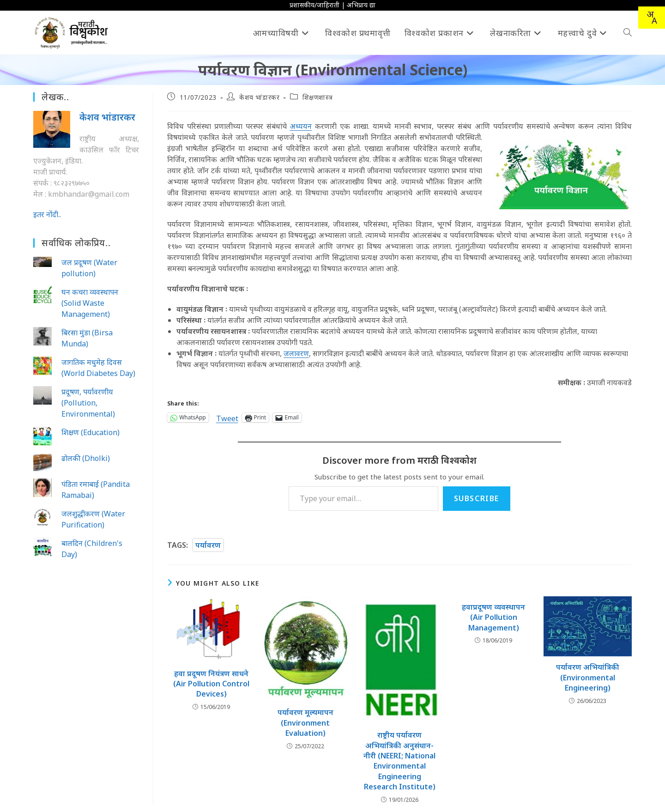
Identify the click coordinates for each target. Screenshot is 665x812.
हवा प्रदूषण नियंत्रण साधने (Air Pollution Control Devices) (211, 684)
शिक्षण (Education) (91, 432)
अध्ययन (301, 126)
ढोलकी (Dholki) (86, 458)
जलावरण (296, 353)
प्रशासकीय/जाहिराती (314, 5)
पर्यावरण (208, 545)
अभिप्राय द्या (361, 5)
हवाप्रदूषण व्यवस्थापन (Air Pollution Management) (493, 617)
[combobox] (652, 18)
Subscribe (477, 498)
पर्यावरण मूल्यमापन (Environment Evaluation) (305, 723)
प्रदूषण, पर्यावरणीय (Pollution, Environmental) (88, 403)
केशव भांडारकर (259, 97)
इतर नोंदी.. (47, 214)
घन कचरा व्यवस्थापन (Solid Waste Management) (90, 303)
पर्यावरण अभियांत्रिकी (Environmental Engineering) (588, 677)
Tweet (227, 417)
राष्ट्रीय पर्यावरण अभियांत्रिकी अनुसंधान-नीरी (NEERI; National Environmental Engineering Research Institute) (399, 761)
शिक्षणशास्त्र (318, 97)
